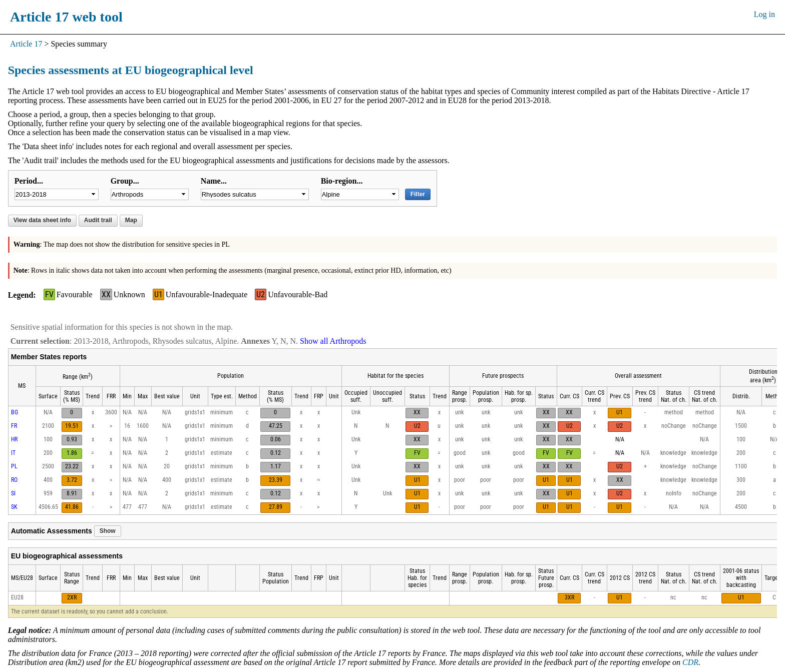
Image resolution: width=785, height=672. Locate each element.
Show (108, 531)
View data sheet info (42, 220)
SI (13, 493)
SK (14, 507)
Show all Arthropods (333, 341)
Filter (418, 194)
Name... (214, 181)
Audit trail (98, 220)
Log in (764, 14)
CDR (690, 662)
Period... (29, 181)
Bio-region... (342, 181)
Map (131, 220)
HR (14, 439)
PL (14, 466)
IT (13, 453)
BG (15, 412)
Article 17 (26, 44)
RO (14, 480)
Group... (125, 181)
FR (14, 426)
